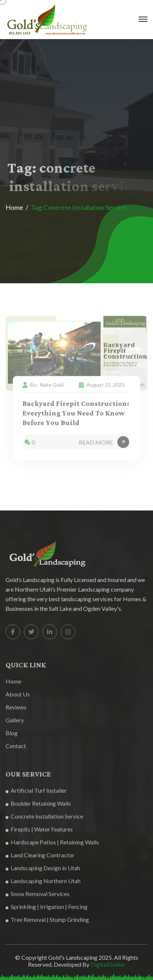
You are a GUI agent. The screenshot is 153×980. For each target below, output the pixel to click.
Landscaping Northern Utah (43, 884)
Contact (16, 749)
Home (14, 207)
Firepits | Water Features (39, 833)
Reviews (16, 711)
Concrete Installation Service (44, 820)
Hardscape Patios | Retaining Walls (52, 846)
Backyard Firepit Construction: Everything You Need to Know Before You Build (76, 416)
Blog (12, 736)
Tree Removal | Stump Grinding (47, 923)
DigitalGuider (108, 967)
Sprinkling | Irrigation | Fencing (47, 910)
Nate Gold (52, 387)
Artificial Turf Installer (36, 794)
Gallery (15, 723)
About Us (18, 698)
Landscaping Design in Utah (43, 871)
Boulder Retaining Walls (38, 807)
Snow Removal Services (38, 897)
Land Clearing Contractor (40, 858)
